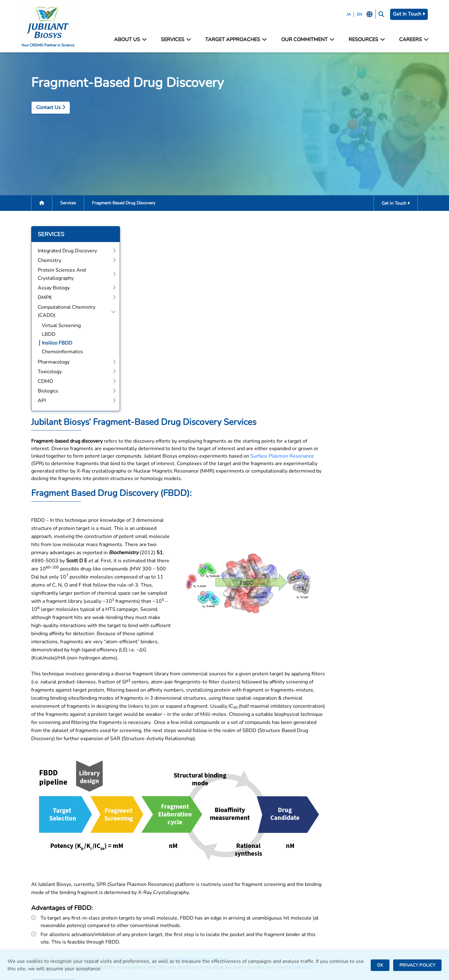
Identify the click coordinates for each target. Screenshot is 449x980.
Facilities (341, 867)
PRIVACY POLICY (417, 965)
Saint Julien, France (250, 900)
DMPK (133, 901)
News (338, 892)
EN (357, 14)
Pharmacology (141, 918)
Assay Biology (141, 892)
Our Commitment (307, 40)
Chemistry (137, 875)
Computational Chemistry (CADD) (164, 909)
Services (176, 40)
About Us (131, 40)
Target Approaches (236, 40)
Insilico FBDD (48, 344)
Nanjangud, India (247, 921)
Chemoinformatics (54, 353)
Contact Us (42, 108)
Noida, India (241, 875)
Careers (412, 40)
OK (380, 965)
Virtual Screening (53, 327)
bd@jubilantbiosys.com (48, 875)
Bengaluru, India (246, 891)
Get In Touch (408, 14)
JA (347, 14)
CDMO (133, 934)
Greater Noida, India (251, 883)
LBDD (40, 335)
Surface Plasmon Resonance (361, 272)
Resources (365, 40)
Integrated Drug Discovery (155, 867)
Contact (340, 875)
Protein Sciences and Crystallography (167, 884)
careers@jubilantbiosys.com (54, 894)
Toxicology (137, 926)
